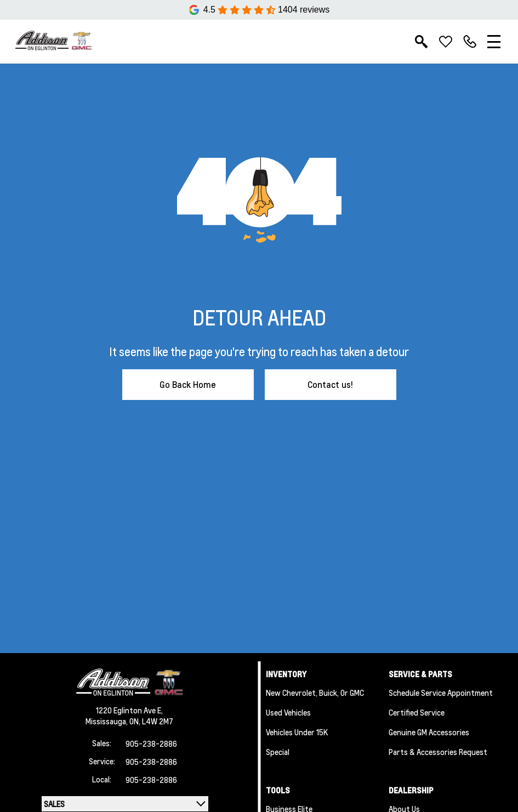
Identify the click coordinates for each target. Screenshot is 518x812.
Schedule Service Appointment (441, 693)
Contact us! (330, 384)
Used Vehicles (288, 712)
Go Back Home (188, 384)
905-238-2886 (151, 744)
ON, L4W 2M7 (151, 721)
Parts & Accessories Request (438, 752)
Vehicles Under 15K (297, 732)
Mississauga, (107, 721)
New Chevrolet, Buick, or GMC (315, 693)
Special (278, 752)
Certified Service (417, 712)
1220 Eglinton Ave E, (129, 710)
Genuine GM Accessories (429, 732)
